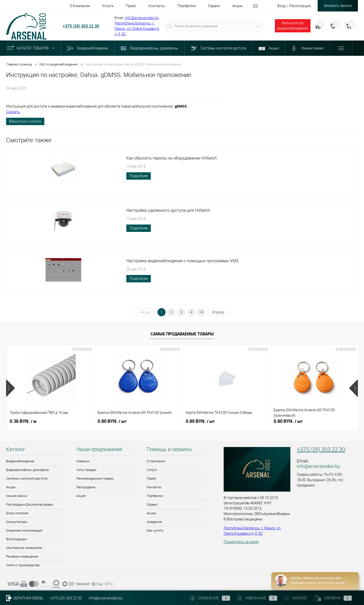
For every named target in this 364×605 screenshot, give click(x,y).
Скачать (13, 112)
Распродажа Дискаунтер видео (30, 504)
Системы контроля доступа (27, 478)
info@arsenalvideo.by (142, 18)
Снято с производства (23, 565)
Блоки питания (17, 513)
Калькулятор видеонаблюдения (293, 26)
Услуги (152, 470)
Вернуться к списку (25, 121)
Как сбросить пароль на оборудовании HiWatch (172, 158)
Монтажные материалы (24, 548)
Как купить (155, 530)
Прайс (151, 478)
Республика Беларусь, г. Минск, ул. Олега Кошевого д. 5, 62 (137, 29)
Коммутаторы (17, 522)
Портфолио (155, 496)
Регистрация (300, 6)
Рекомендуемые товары (95, 478)
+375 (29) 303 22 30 (81, 26)
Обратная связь (25, 598)
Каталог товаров (32, 48)
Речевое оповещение (22, 556)
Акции (11, 487)
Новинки (83, 461)
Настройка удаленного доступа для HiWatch (168, 210)
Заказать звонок (338, 6)
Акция (81, 496)
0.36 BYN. (23, 421)
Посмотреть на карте (241, 542)
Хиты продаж (86, 470)
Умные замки (17, 496)
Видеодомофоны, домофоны (28, 470)
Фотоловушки (16, 539)
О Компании (156, 461)
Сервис (152, 504)
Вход (281, 6)
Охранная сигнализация (24, 530)
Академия (154, 522)
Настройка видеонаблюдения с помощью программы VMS (182, 261)
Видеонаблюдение (20, 461)
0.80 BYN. (112, 421)
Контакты (154, 487)
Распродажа (86, 487)
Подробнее (139, 176)
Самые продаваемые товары (182, 334)
